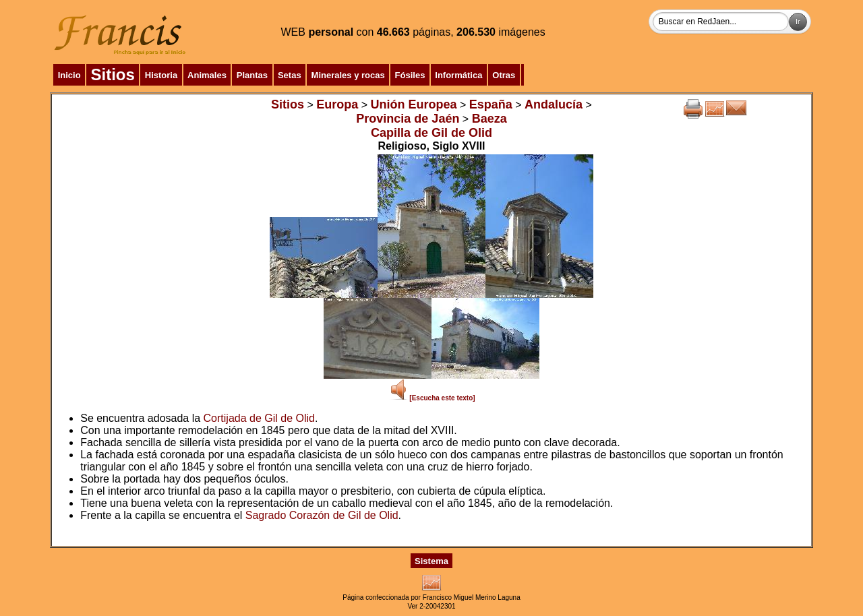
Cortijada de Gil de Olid (259, 418)
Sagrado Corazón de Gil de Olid (322, 515)
